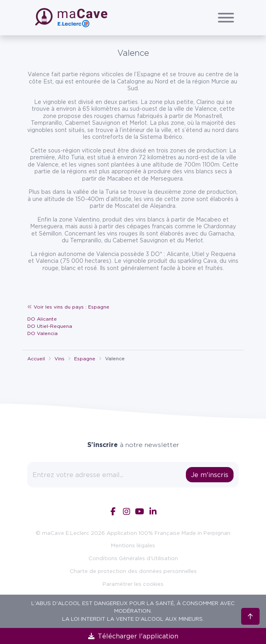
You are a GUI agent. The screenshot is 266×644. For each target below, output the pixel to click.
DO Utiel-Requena (50, 326)
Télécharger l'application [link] (133, 636)
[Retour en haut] (250, 616)
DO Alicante (42, 319)
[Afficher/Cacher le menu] (226, 18)
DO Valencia (42, 333)
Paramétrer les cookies (133, 584)
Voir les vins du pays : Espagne (68, 307)
